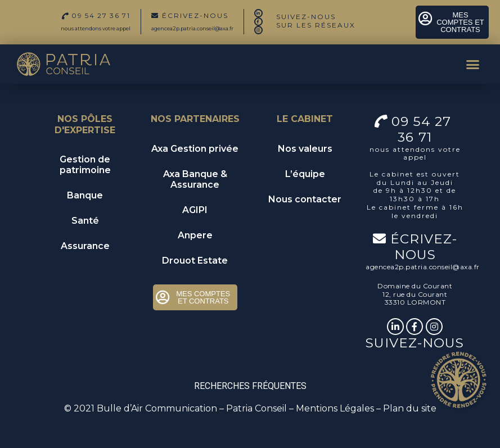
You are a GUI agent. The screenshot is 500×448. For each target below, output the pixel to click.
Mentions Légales (335, 408)
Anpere (195, 235)
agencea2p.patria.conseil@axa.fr (192, 28)
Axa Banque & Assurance (195, 179)
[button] (472, 64)
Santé (85, 221)
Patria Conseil (256, 408)
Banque (85, 195)
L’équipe (305, 174)
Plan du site (410, 408)
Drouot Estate (195, 261)
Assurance (85, 246)
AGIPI (195, 210)
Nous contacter (305, 199)
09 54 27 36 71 (424, 129)
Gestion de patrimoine (85, 165)
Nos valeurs (305, 149)
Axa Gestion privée (195, 149)
